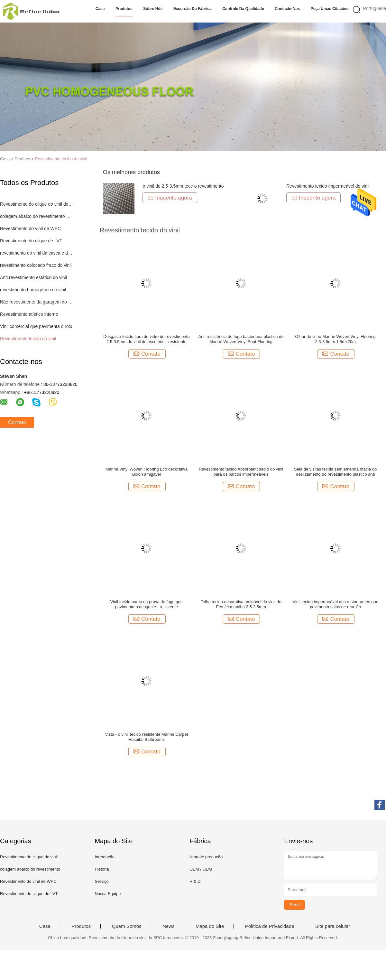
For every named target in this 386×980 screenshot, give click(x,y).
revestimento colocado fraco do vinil (36, 265)
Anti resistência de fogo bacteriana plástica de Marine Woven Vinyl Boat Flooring (241, 339)
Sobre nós (153, 9)
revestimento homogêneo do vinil (33, 290)
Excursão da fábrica (193, 9)
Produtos (124, 9)
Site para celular (333, 926)
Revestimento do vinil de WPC (30, 229)
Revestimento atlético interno (29, 314)
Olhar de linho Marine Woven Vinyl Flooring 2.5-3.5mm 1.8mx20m (335, 339)
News (169, 926)
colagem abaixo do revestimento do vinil (37, 216)
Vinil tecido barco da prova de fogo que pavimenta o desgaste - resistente (147, 604)
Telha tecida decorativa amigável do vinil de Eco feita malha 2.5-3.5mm (241, 604)
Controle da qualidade (243, 9)
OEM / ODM (201, 869)
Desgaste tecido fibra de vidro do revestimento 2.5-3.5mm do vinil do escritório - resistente (146, 339)
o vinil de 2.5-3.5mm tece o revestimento (183, 186)
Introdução (104, 857)
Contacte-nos (287, 9)
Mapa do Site (210, 926)
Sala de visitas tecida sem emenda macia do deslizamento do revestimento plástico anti (335, 472)
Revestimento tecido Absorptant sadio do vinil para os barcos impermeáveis (241, 472)
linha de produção (206, 857)
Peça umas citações (330, 9)
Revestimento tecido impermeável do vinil (328, 186)
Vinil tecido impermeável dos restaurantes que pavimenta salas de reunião (335, 604)
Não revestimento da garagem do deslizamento (37, 302)
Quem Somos (127, 926)
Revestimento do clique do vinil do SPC (37, 204)
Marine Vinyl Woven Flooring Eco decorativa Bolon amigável (147, 472)
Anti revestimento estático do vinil (33, 277)
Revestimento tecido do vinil (61, 159)
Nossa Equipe (108, 894)
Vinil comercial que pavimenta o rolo (36, 326)
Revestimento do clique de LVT (31, 241)
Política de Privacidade (270, 926)
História (102, 869)
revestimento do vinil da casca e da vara (37, 253)
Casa (100, 9)
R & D (195, 881)
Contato (17, 422)
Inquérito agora (170, 198)
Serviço (101, 881)
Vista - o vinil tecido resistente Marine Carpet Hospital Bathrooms (147, 737)
